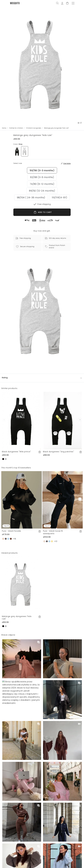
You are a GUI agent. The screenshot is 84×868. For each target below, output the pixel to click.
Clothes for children (16, 128)
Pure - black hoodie (11, 531)
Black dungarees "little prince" (16, 452)
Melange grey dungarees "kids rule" (17, 618)
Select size (22, 863)
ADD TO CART (43, 212)
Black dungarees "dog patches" (59, 452)
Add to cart (62, 863)
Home (4, 128)
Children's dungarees (34, 128)
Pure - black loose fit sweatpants (53, 532)
